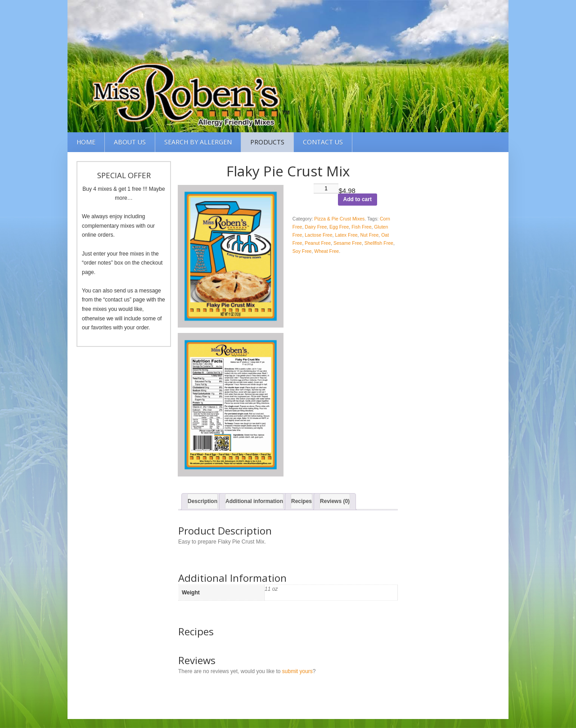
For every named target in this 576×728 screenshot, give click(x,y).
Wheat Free (326, 251)
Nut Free (369, 235)
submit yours (297, 671)
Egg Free (339, 227)
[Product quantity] (326, 189)
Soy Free (302, 251)
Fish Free (361, 227)
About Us (130, 142)
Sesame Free (348, 243)
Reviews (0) (335, 501)
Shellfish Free (379, 243)
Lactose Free (318, 235)
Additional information (254, 501)
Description (202, 501)
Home (86, 142)
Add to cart (358, 199)
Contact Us (323, 142)
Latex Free (346, 235)
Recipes (301, 501)
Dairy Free (316, 227)
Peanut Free (318, 243)
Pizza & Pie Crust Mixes (339, 219)
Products (267, 142)
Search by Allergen (198, 142)
